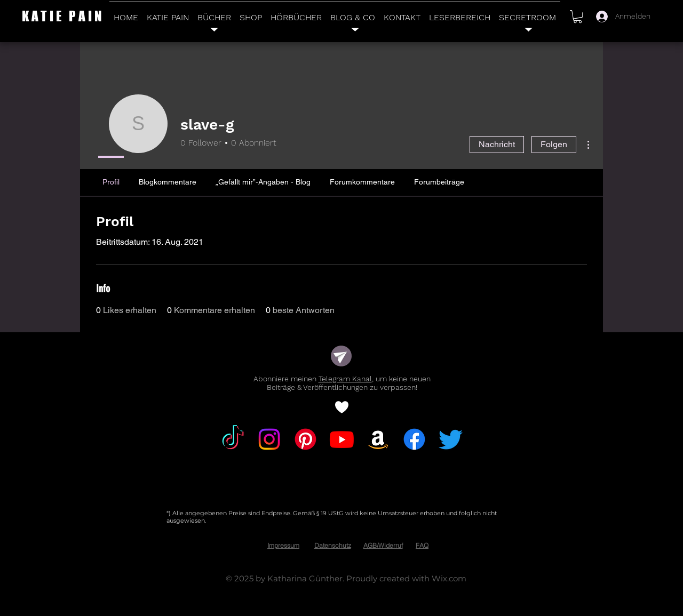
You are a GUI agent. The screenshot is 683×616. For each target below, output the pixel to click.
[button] (578, 17)
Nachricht (497, 144)
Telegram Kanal (345, 379)
